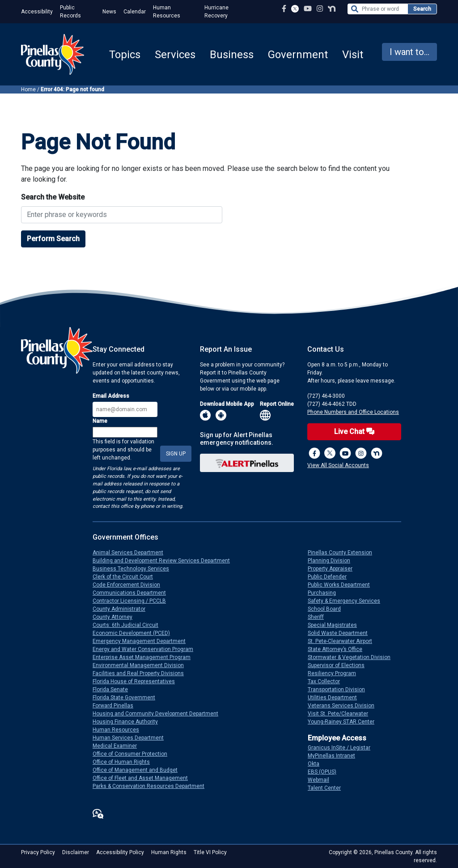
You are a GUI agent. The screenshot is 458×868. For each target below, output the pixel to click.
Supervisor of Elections (340, 665)
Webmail (322, 780)
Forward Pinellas (117, 706)
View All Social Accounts (338, 465)
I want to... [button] (409, 52)
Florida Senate (114, 689)
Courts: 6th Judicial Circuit (129, 625)
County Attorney (116, 617)
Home (28, 89)
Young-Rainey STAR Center (345, 722)
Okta (317, 764)
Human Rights (169, 852)
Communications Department (133, 593)
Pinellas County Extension (343, 553)
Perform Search (53, 239)
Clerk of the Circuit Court (126, 577)
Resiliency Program (335, 673)
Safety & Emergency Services (348, 601)
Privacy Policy (38, 852)
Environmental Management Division (142, 665)
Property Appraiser (334, 569)
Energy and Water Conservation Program (146, 649)
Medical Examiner (118, 746)
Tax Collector (327, 681)
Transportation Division (340, 689)
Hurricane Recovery (216, 12)
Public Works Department (342, 585)
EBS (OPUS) (326, 772)
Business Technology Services (134, 569)
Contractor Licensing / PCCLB (133, 601)
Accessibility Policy (120, 852)
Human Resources (167, 12)
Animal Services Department (131, 553)
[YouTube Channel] (308, 9)
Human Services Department (132, 738)
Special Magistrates (336, 625)
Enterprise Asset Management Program (145, 657)
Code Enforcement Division (130, 585)
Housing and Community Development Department (159, 714)
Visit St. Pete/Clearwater (341, 714)
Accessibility (37, 12)
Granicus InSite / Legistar (343, 748)
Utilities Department (336, 698)
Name (100, 421)
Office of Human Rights (125, 762)
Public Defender (331, 577)
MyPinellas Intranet (335, 756)
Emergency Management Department (143, 641)
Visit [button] (353, 55)
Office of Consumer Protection (134, 754)
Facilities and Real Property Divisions (142, 673)
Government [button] (298, 55)
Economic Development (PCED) (135, 633)
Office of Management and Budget (139, 770)
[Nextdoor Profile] (332, 9)
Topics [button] (125, 55)
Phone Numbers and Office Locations (353, 412)
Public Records (70, 12)
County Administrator (123, 609)
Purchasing (325, 593)
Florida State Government (127, 698)
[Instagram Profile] (320, 9)
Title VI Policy (210, 852)
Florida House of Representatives (137, 681)
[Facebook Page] (284, 9)
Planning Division (333, 561)
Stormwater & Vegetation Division (353, 657)
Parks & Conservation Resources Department (152, 786)
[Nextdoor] (377, 453)
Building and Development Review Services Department (165, 561)
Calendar (135, 12)
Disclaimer (76, 852)
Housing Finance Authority (129, 722)
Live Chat (354, 432)
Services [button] (175, 55)
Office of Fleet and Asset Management (144, 778)
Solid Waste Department (341, 633)
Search (422, 9)
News (109, 12)
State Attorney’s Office (339, 649)
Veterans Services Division (345, 706)
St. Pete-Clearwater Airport (343, 641)
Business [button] (232, 55)
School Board (328, 609)
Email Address (111, 396)
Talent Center (328, 788)
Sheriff (319, 617)
